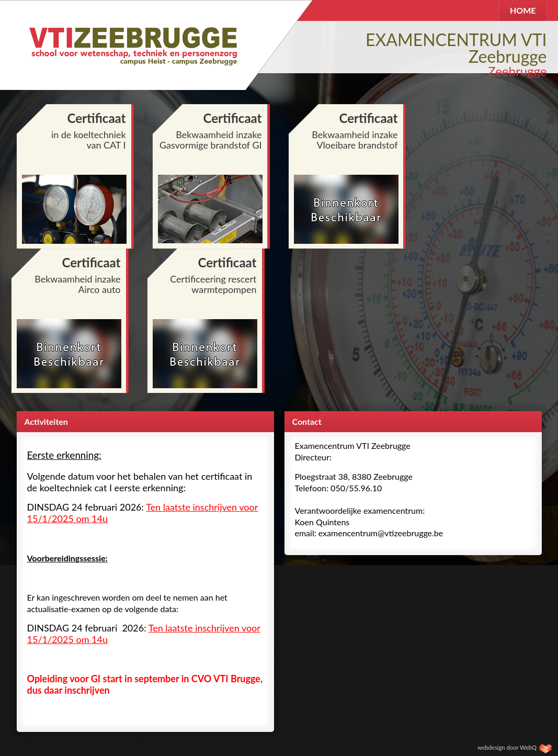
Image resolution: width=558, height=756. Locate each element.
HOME (523, 10)
